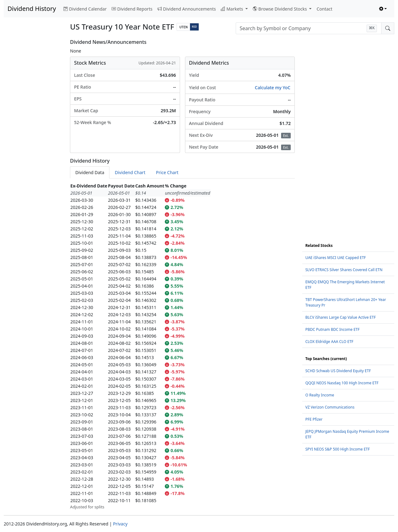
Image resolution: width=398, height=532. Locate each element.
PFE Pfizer (314, 419)
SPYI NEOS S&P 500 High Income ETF (338, 449)
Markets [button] (232, 9)
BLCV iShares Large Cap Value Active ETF (340, 317)
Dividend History (32, 9)
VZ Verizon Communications (330, 407)
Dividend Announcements (187, 9)
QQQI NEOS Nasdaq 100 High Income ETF (342, 383)
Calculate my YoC (273, 88)
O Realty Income (320, 395)
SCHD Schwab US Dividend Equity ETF (338, 371)
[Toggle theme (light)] (383, 9)
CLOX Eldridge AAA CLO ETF (329, 342)
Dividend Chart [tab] (130, 172)
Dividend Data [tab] (90, 172)
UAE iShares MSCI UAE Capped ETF (336, 258)
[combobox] (309, 28)
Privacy (120, 524)
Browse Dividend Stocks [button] (280, 9)
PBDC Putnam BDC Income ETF (332, 329)
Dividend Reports (132, 9)
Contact (324, 9)
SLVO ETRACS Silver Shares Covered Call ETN (344, 270)
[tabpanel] (182, 346)
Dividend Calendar (85, 9)
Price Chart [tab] (167, 172)
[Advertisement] (33, 132)
